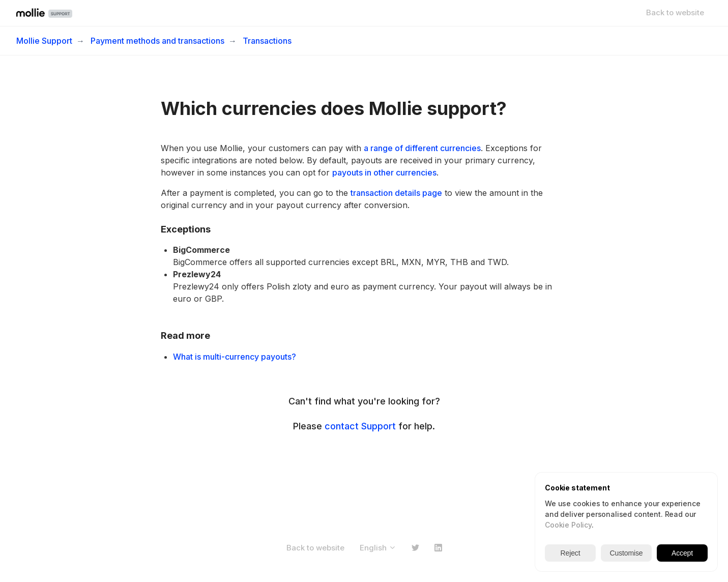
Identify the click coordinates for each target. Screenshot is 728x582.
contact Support (360, 426)
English (378, 548)
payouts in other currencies (384, 172)
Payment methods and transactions (157, 41)
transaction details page (396, 193)
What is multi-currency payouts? (235, 357)
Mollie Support (44, 41)
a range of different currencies (422, 148)
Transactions (267, 41)
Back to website (675, 12)
